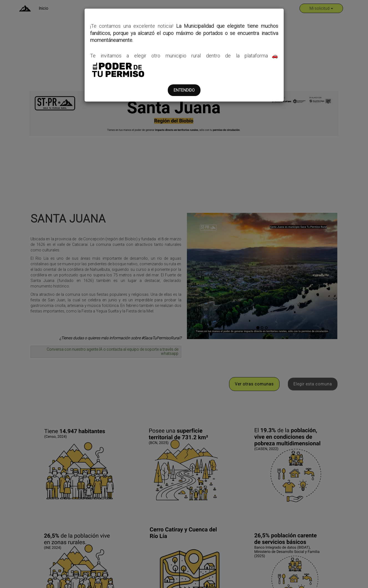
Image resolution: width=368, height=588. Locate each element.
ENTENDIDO (184, 90)
